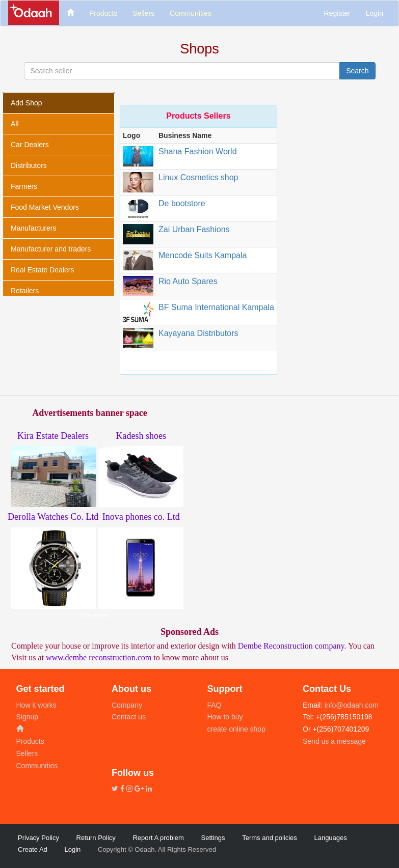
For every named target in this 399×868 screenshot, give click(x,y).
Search (357, 71)
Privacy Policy (38, 838)
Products (30, 741)
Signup (28, 717)
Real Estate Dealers (43, 270)
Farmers (24, 186)
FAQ (215, 705)
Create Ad (33, 849)
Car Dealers (30, 145)
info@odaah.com (351, 705)
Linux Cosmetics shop (198, 177)
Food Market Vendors (45, 207)
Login (375, 13)
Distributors (29, 165)
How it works (36, 705)
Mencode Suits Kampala (203, 255)
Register (337, 13)
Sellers (27, 753)
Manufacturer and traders (51, 249)
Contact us (129, 717)
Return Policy (96, 838)
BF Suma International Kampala (216, 307)
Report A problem (158, 838)
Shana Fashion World (198, 151)
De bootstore (182, 203)
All (15, 124)
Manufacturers (33, 228)
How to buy (225, 717)
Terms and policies (270, 838)
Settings (213, 838)
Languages (330, 838)
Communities (37, 766)
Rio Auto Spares (188, 281)
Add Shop (26, 103)
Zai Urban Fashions (194, 229)
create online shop (236, 729)
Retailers (25, 291)
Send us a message (334, 741)
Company (127, 705)
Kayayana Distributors (198, 333)
